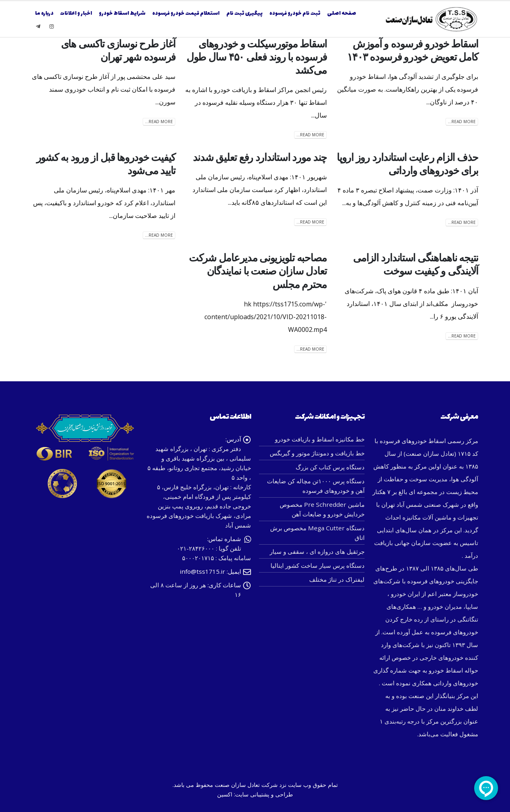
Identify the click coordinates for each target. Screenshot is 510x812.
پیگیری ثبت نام (244, 13)
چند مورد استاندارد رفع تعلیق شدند (260, 157)
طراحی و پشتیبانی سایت (264, 794)
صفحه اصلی (342, 13)
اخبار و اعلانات (76, 13)
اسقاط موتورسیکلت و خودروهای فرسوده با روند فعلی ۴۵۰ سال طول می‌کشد (257, 57)
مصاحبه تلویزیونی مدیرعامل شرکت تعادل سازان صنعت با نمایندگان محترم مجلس (258, 271)
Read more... (462, 122)
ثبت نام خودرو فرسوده (295, 13)
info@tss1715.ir (202, 571)
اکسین (225, 794)
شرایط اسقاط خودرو (122, 13)
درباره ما (44, 13)
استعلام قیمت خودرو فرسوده (186, 13)
